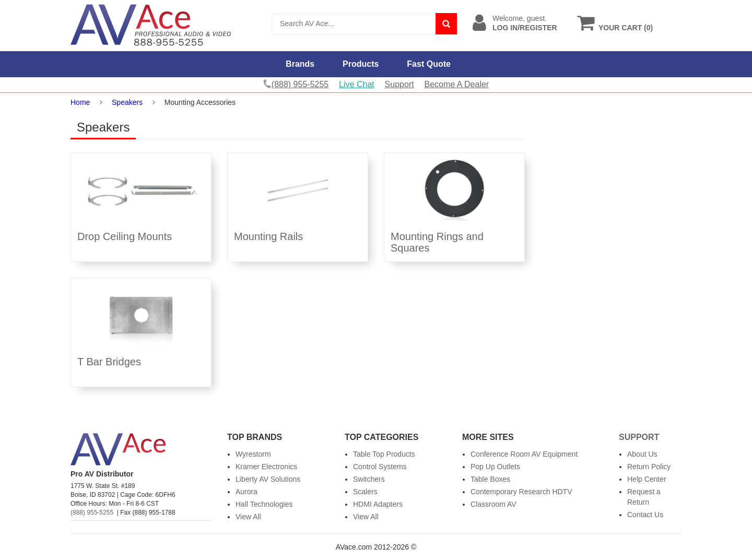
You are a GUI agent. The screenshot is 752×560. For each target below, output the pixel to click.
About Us (642, 454)
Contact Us (645, 515)
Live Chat (357, 84)
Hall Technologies (264, 504)
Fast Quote (429, 64)
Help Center (647, 479)
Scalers (365, 492)
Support (399, 84)
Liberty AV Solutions (268, 479)
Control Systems (380, 467)
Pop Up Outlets (495, 467)
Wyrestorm (253, 454)
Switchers (369, 479)
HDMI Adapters (378, 504)
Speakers (127, 102)
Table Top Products (384, 454)
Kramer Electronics (266, 467)
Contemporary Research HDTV (521, 492)
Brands (300, 64)
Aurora (246, 492)
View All (248, 517)
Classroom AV (494, 504)
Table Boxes (490, 479)
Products (361, 64)
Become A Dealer (457, 84)
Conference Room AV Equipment (524, 454)
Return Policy (649, 467)
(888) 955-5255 (92, 513)
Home (80, 102)
